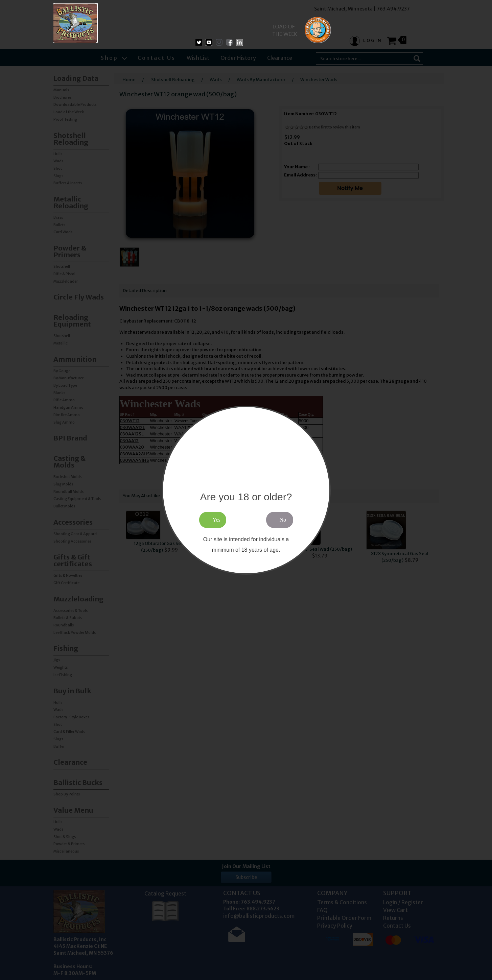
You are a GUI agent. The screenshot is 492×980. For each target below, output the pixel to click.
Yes (217, 520)
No (283, 520)
